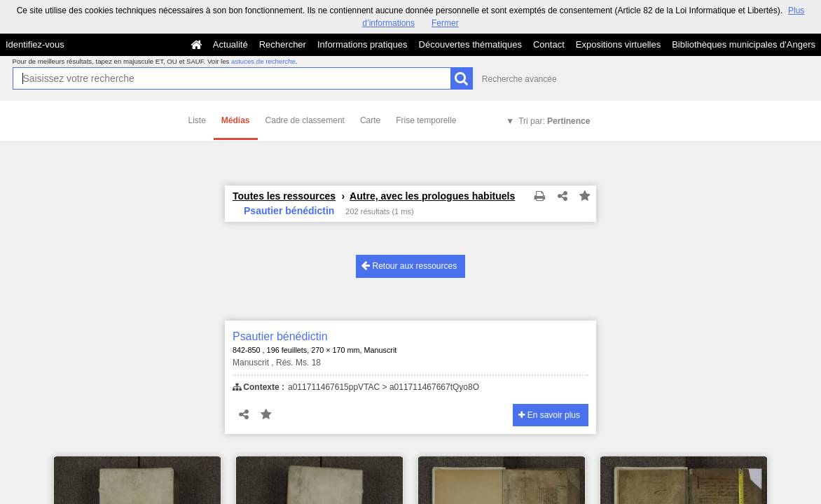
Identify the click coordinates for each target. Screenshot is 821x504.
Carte (370, 120)
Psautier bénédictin (280, 336)
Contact (549, 44)
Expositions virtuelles (618, 44)
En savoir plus (549, 415)
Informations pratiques (363, 44)
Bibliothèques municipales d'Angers (744, 44)
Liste (197, 120)
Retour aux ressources (409, 266)
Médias (236, 120)
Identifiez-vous (35, 44)
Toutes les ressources (284, 196)
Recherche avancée (519, 79)
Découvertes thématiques (470, 44)
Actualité (230, 44)
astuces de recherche (263, 61)
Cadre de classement (305, 120)
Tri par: (554, 121)
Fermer (445, 23)
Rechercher (283, 44)
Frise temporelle (426, 120)
